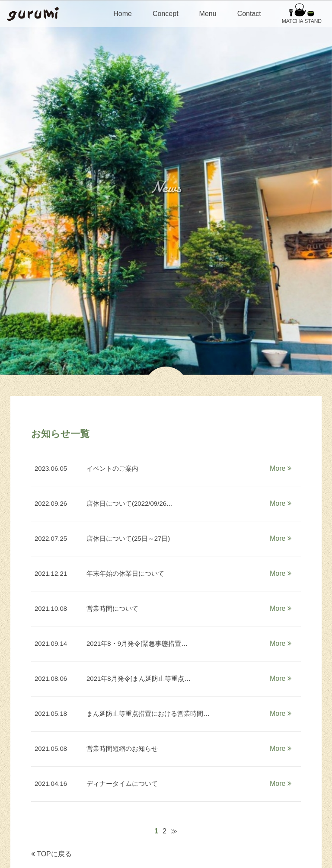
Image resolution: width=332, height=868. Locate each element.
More (281, 468)
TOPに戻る (51, 854)
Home (123, 14)
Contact (249, 14)
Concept (166, 14)
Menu (208, 14)
